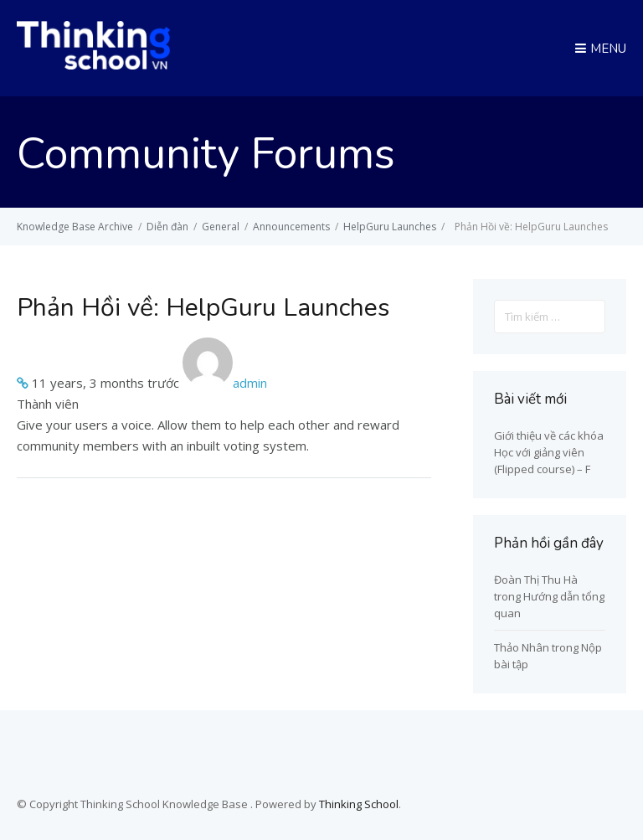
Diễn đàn (167, 227)
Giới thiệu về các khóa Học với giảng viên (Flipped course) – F (549, 452)
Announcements (291, 227)
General (221, 227)
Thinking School (359, 804)
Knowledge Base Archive (75, 227)
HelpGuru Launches (390, 227)
